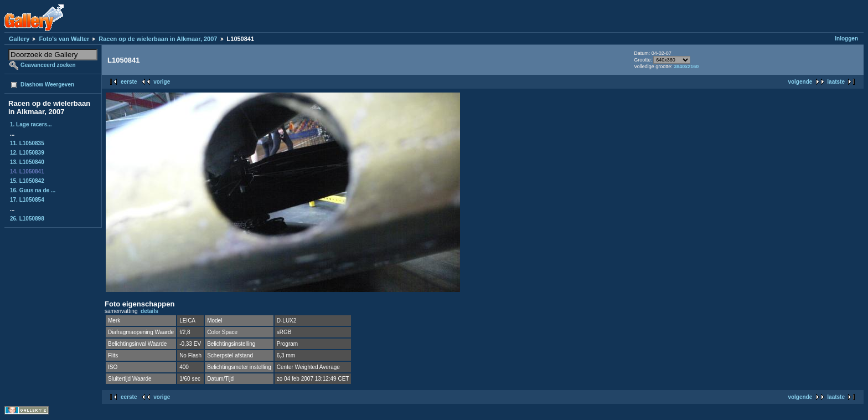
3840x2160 (686, 66)
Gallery (19, 39)
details (149, 311)
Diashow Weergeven (47, 84)
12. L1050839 (27, 153)
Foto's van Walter (64, 39)
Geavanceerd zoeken (48, 65)
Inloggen (846, 39)
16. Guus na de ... (33, 190)
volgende (800, 82)
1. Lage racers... (31, 124)
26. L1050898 (27, 219)
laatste (836, 82)
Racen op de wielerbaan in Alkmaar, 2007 (158, 39)
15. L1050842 (27, 181)
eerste (129, 82)
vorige (162, 82)
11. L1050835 (27, 143)
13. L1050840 (27, 162)
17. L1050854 (27, 200)
